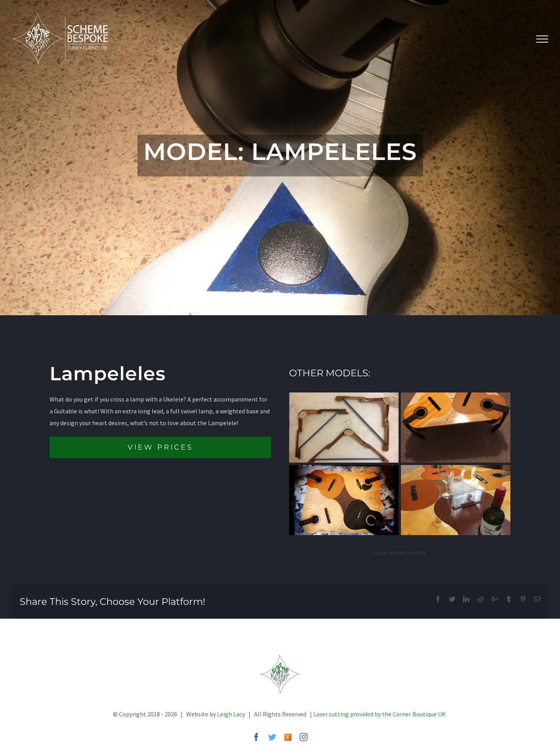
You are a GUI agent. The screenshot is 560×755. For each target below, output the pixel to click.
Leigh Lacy (231, 714)
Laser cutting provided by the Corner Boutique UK (379, 714)
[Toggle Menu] (542, 39)
